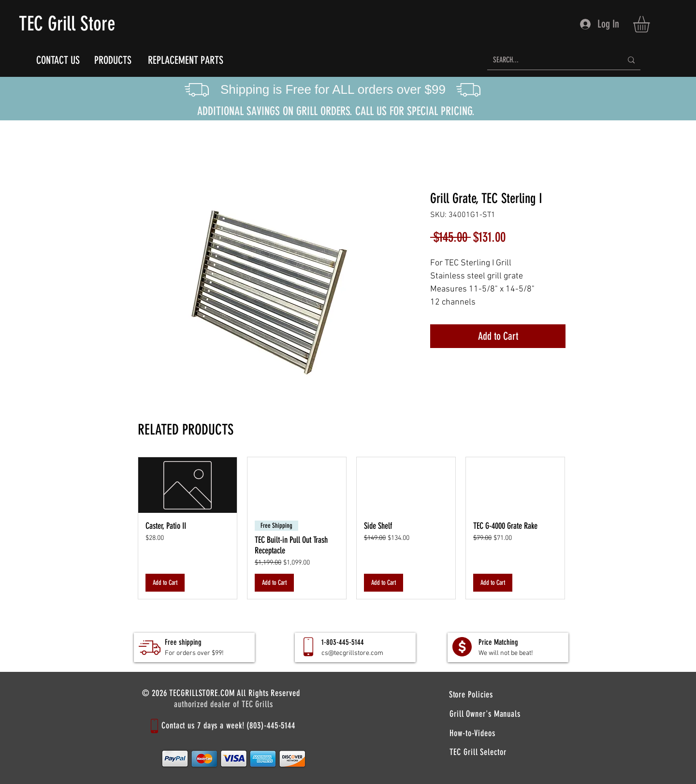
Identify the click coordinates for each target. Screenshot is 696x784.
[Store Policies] (471, 695)
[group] (351, 528)
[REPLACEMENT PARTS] (185, 60)
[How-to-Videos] (472, 733)
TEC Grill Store (67, 24)
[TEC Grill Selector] (478, 752)
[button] (651, 24)
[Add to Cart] (165, 583)
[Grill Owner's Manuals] (485, 714)
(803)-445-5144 (271, 726)
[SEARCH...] (550, 60)
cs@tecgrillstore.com (352, 653)
